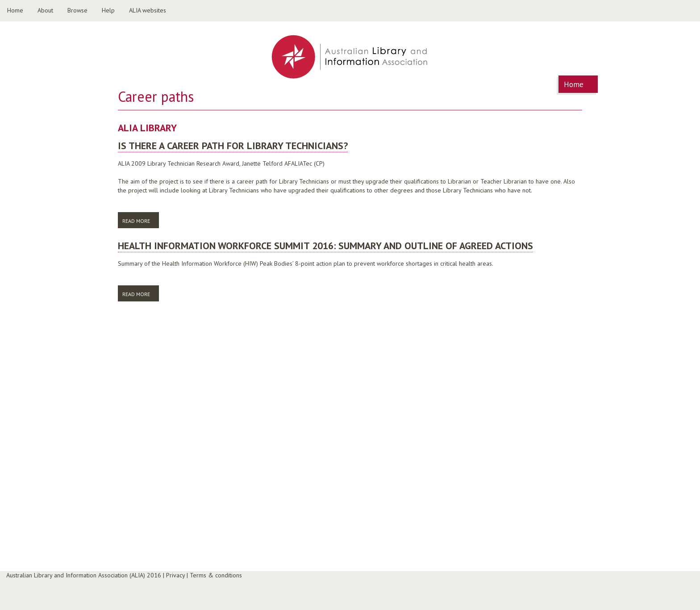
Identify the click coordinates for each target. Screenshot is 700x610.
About (45, 10)
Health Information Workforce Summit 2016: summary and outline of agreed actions (325, 246)
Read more (141, 220)
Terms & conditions (216, 575)
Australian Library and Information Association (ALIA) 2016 (84, 575)
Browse (77, 10)
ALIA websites (148, 10)
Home (15, 10)
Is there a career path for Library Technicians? (233, 146)
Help (108, 10)
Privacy (175, 575)
